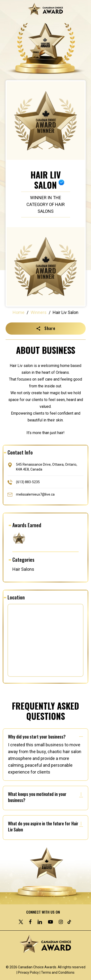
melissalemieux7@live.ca (35, 494)
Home (19, 312)
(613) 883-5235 (28, 482)
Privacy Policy (28, 972)
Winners (39, 312)
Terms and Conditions (58, 972)
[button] (46, 329)
